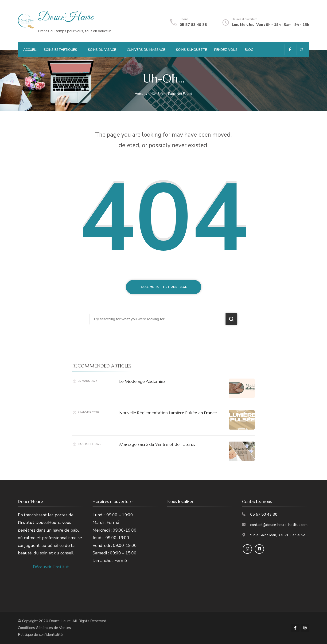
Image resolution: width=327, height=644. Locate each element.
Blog (249, 50)
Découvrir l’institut (51, 567)
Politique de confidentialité (40, 635)
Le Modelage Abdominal (143, 381)
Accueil (30, 50)
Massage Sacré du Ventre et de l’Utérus (157, 444)
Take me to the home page (164, 287)
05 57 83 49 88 (193, 25)
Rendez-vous (226, 50)
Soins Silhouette (191, 50)
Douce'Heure (65, 18)
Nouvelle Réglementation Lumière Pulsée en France (168, 413)
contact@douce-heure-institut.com (279, 525)
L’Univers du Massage (146, 50)
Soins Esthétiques (60, 50)
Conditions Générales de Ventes (44, 628)
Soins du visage (102, 50)
